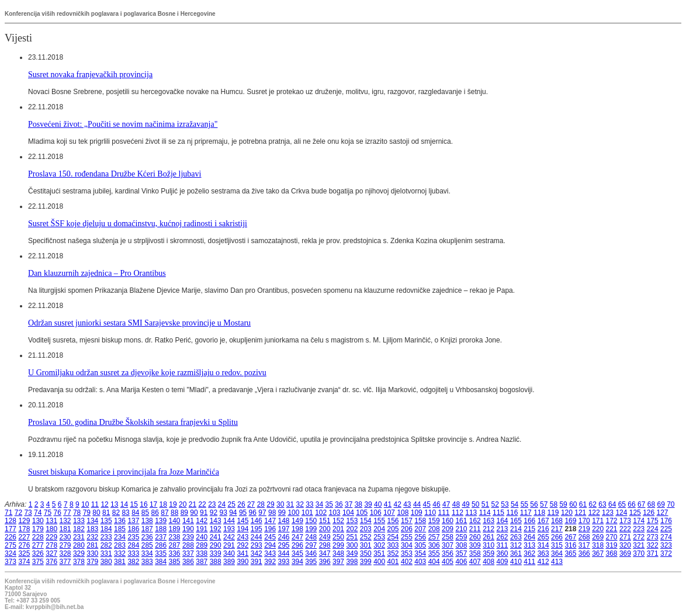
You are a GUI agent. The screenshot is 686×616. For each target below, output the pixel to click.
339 (216, 553)
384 (161, 562)
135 (106, 521)
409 (503, 562)
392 (270, 562)
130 (38, 521)
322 (653, 545)
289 (202, 545)
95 (243, 513)
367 (598, 553)
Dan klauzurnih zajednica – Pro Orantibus (97, 273)
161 (461, 521)
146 (257, 521)
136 (120, 521)
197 (284, 529)
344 (284, 553)
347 (325, 553)
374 (24, 562)
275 (11, 545)
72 (18, 513)
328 (65, 553)
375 (38, 562)
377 (65, 562)
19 (173, 504)
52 (495, 504)
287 (175, 545)
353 (407, 553)
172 (612, 521)
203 (366, 529)
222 (625, 529)
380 (106, 562)
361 (516, 553)
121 (580, 513)
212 (488, 529)
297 (311, 545)
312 (516, 545)
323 (666, 545)
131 (51, 521)
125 (635, 513)
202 (352, 529)
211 (475, 529)
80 (96, 513)
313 (529, 545)
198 (297, 529)
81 (106, 513)
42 (397, 504)
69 (661, 504)
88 (174, 513)
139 (161, 521)
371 (653, 553)
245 (270, 537)
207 (420, 529)
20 (183, 504)
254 (393, 537)
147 (270, 521)
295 (284, 545)
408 (488, 562)
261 (488, 537)
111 (444, 513)
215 (529, 529)
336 (175, 553)
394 (297, 562)
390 (242, 562)
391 (257, 562)
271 (625, 537)
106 (376, 513)
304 (407, 545)
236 (147, 537)
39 (368, 504)
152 (338, 521)
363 (543, 553)
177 (11, 529)
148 (284, 521)
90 (194, 513)
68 (651, 504)
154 (366, 521)
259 (461, 537)
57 (544, 504)
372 (666, 553)
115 (498, 513)
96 (253, 513)
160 (448, 521)
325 (24, 553)
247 (297, 537)
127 (663, 513)
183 (92, 529)
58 (554, 504)
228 (38, 537)
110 (430, 513)
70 (671, 504)
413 (557, 562)
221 (612, 529)
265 (543, 537)
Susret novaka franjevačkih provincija (90, 74)
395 (311, 562)
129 (24, 521)
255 (407, 537)
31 (290, 504)
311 (503, 545)
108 (403, 513)
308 (461, 545)
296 (297, 545)
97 (262, 513)
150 (311, 521)
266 (557, 537)
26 (241, 504)
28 (261, 504)
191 (202, 529)
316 (570, 545)
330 (92, 553)
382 (133, 562)
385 (175, 562)
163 (488, 521)
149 (297, 521)
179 (38, 529)
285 (147, 545)
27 (251, 504)
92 (214, 513)
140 (175, 521)
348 (338, 553)
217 (557, 529)
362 (529, 553)
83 (125, 513)
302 (379, 545)
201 (338, 529)
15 (134, 504)
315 (557, 545)
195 (257, 529)
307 (448, 545)
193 (229, 529)
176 (666, 521)
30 (280, 504)
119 (553, 513)
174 (639, 521)
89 (184, 513)
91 (204, 513)
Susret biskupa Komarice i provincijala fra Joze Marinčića (124, 472)
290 (216, 545)
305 (420, 545)
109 (417, 513)
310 (488, 545)
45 (427, 504)
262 (503, 537)
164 (503, 521)
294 (270, 545)
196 (270, 529)
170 (584, 521)
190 (188, 529)
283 (120, 545)
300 (352, 545)
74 (38, 513)
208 (434, 529)
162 (475, 521)
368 (612, 553)
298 (325, 545)
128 (11, 521)
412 (543, 562)
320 (625, 545)
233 (106, 537)
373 (11, 562)
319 (612, 545)
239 (188, 537)
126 (649, 513)
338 (202, 553)
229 (51, 537)
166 (529, 521)
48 (456, 504)
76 (58, 513)
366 (584, 553)
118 (539, 513)
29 (270, 504)
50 (475, 504)
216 (543, 529)
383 (147, 562)
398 (352, 562)
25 (232, 504)
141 (188, 521)
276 (24, 545)
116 (512, 513)
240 (202, 537)
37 (349, 504)
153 (352, 521)
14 (124, 504)
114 (485, 513)
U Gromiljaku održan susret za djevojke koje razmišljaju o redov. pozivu (147, 372)
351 (379, 553)
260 (475, 537)
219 (584, 529)
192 (216, 529)
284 (133, 545)
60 (573, 504)
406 (461, 562)
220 (598, 529)
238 (175, 537)
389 (229, 562)
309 (475, 545)
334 (147, 553)
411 (529, 562)
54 (514, 504)
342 (257, 553)
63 (602, 504)
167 (543, 521)
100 (293, 513)
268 (584, 537)
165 (516, 521)
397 (338, 562)
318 (598, 545)
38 (358, 504)
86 (155, 513)
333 (133, 553)
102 (321, 513)
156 (393, 521)
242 (229, 537)
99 (282, 513)
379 (92, 562)
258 (448, 537)
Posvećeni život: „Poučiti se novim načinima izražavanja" (123, 124)
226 (11, 537)
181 (65, 529)
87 (164, 513)
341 (242, 553)
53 (505, 504)
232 (92, 537)
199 (311, 529)
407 (475, 562)
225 (666, 529)
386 (188, 562)
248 (311, 537)
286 (161, 545)
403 (420, 562)
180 (51, 529)
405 (448, 562)
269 (598, 537)
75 (48, 513)
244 (257, 537)
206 (407, 529)
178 (24, 529)
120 (567, 513)
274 (666, 537)
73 (28, 513)
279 (65, 545)
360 (503, 553)
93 (223, 513)
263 (516, 537)
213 (503, 529)
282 (106, 545)
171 (598, 521)
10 (85, 504)
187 (147, 529)
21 (193, 504)
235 (133, 537)
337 (188, 553)
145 (242, 521)
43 (407, 504)
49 (465, 504)
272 (639, 537)
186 (133, 529)
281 (92, 545)
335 (161, 553)
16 (143, 504)
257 (434, 537)
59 (563, 504)
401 (393, 562)
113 (471, 513)
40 (378, 504)
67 (641, 504)
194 (242, 529)
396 (325, 562)
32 (299, 504)
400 (379, 562)
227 (24, 537)
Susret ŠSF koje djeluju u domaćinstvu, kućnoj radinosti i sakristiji (138, 223)
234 (120, 537)
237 (161, 537)
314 (543, 545)
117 (526, 513)
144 (229, 521)
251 (352, 537)
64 (612, 504)
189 (175, 529)
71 (8, 513)
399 (366, 562)
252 (366, 537)
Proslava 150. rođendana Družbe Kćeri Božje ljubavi (115, 174)
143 (216, 521)
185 (120, 529)
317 (584, 545)
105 (362, 513)
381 (120, 562)
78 (77, 513)
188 (161, 529)
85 (145, 513)
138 (147, 521)
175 (653, 521)
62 (593, 504)
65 (622, 504)
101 (307, 513)
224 (653, 529)
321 (639, 545)
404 (434, 562)
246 (284, 537)
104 (348, 513)
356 (448, 553)
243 (242, 537)
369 (625, 553)
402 (407, 562)
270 (612, 537)
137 (133, 521)
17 (153, 504)
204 (379, 529)
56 (534, 504)
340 (229, 553)
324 (11, 553)
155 (379, 521)
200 (325, 529)
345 (297, 553)
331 (106, 553)
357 (461, 553)
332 (120, 553)
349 (352, 553)
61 (583, 504)
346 (311, 553)
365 (570, 553)
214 (516, 529)
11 (95, 504)
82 (116, 513)
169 (570, 521)
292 (242, 545)
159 (434, 521)
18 (163, 504)
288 (188, 545)
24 (222, 504)
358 (475, 553)
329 (79, 553)
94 (233, 513)
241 (216, 537)
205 (393, 529)
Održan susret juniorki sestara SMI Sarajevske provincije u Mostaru (139, 323)
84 (135, 513)
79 (87, 513)
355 (434, 553)
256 (420, 537)
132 (65, 521)
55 (524, 504)
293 (257, 545)
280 (79, 545)
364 (557, 553)
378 (79, 562)
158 (420, 521)
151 (325, 521)
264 (529, 537)
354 (420, 553)
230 (65, 537)
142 (202, 521)
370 (639, 553)
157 (407, 521)
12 (104, 504)
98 (272, 513)
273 (653, 537)
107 (389, 513)
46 (436, 504)
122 (594, 513)
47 (446, 504)
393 (284, 562)
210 (461, 529)
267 (570, 537)
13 (114, 504)
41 (388, 504)
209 (448, 529)
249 (325, 537)
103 (335, 513)
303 (393, 545)
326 (38, 553)
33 (309, 504)
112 (458, 513)
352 (393, 553)
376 (51, 562)
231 (79, 537)
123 (608, 513)
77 (67, 513)
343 (270, 553)
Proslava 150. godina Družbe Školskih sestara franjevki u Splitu (133, 422)
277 (38, 545)
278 (51, 545)
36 (339, 504)
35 (329, 504)
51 (485, 504)
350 (366, 553)
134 (92, 521)
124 (621, 513)
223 (639, 529)
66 (631, 504)
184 (106, 529)
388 (216, 562)
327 (51, 553)
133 (79, 521)
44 (417, 504)
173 (625, 521)
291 (229, 545)
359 (488, 553)
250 (338, 537)
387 (202, 562)
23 (212, 504)
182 (79, 529)
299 (338, 545)
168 (557, 521)
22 (202, 504)
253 (379, 537)
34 (319, 504)
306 (434, 545)
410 (516, 562)
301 (366, 545)
